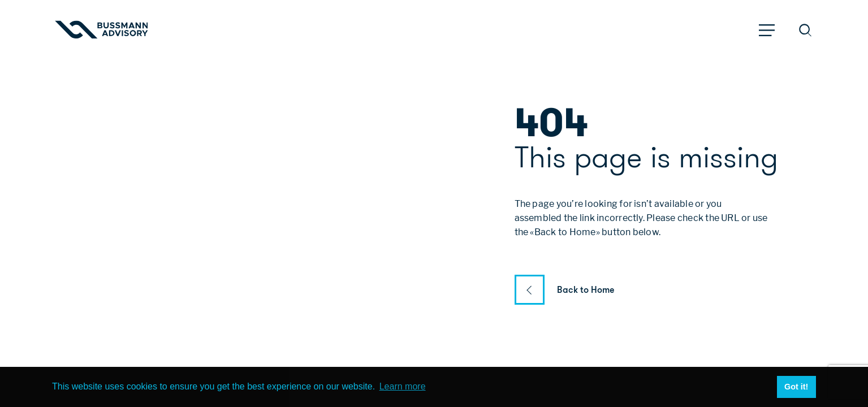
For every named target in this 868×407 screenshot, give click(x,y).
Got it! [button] (796, 387)
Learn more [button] (403, 386)
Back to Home (586, 290)
